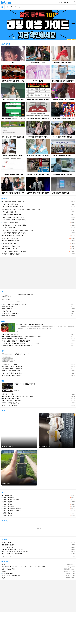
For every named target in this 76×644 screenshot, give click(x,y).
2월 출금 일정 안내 (6, 543)
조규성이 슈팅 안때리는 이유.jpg (10, 334)
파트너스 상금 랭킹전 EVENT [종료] (11, 246)
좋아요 (3, 564)
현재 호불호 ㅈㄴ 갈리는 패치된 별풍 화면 (12, 366)
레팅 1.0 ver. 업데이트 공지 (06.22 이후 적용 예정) (15, 551)
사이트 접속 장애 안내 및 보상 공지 (10, 204)
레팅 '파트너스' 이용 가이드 (9, 243)
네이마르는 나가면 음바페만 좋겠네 (11, 576)
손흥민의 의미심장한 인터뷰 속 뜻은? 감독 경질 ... (14, 339)
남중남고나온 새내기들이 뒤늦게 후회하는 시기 (14, 304)
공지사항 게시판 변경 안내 (8, 547)
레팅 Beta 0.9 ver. (6, 556)
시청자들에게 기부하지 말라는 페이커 (11, 401)
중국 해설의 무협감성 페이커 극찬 (10, 398)
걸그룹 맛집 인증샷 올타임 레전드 (10, 313)
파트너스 (9, 7)
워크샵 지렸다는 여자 (7, 307)
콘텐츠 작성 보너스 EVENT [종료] (10, 249)
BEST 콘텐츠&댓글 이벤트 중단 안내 (11, 254)
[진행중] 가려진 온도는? (8, 502)
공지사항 (17, 7)
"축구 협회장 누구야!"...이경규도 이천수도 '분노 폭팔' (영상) (17, 345)
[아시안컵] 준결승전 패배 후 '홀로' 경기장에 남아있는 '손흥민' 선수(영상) (20, 343)
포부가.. (4, 571)
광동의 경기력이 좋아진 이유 (9, 394)
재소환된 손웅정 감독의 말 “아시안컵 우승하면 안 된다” (16, 341)
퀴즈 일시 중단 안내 (7, 495)
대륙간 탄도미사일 (6, 311)
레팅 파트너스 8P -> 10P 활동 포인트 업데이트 (14, 225)
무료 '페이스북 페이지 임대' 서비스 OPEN (12, 207)
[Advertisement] (38, 272)
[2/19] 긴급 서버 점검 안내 (9, 212)
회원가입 (66, 2)
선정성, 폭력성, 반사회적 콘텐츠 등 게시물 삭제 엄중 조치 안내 (17, 230)
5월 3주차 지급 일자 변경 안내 (9, 228)
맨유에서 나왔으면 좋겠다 (8, 569)
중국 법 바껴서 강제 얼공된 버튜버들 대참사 (13, 369)
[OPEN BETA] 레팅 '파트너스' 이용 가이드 (12, 549)
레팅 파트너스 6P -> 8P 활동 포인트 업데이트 (13, 235)
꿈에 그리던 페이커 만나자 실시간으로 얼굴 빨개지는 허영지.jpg (18, 396)
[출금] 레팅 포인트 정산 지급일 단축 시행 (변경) (14, 233)
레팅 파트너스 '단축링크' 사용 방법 (10, 241)
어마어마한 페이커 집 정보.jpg (9, 405)
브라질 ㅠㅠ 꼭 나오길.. (8, 573)
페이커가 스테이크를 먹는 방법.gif (10, 403)
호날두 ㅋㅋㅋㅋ (6, 578)
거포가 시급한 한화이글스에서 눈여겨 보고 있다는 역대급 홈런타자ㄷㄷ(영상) (21, 336)
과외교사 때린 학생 (7, 309)
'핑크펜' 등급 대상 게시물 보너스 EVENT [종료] (14, 251)
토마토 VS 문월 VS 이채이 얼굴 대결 (11, 371)
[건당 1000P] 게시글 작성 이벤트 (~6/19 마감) (14, 220)
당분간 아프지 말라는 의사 (8, 315)
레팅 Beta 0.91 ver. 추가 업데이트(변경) (12, 554)
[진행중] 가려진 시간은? (8, 497)
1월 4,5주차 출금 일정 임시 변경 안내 (11, 214)
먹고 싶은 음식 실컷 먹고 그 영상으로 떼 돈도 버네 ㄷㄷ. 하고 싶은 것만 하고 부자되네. (23, 567)
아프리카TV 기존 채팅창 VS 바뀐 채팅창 (12, 373)
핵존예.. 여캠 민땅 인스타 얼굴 (9, 364)
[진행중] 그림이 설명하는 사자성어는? (11, 500)
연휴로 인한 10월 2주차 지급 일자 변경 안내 (13, 217)
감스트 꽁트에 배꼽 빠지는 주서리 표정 (11, 375)
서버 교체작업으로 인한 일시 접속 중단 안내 (13, 201)
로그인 (60, 2)
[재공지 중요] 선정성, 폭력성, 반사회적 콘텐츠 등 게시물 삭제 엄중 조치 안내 (21, 209)
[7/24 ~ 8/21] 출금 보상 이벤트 (10, 222)
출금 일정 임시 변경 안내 (8, 545)
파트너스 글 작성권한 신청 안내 (10, 238)
